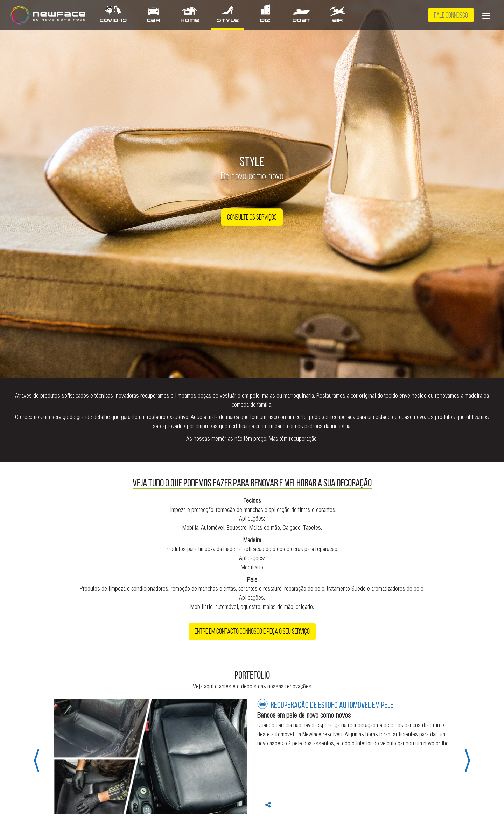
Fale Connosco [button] (451, 15)
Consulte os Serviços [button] (252, 217)
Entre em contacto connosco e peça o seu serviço (252, 631)
